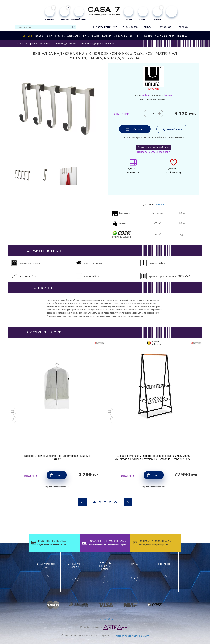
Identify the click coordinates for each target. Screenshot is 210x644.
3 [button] (105, 502)
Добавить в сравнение (133, 168)
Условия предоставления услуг (132, 636)
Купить (137, 129)
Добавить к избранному (174, 168)
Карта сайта (106, 619)
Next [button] (128, 502)
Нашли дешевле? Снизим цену (153, 152)
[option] (22, 175)
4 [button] (110, 502)
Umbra (145, 95)
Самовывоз (165, 27)
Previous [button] (83, 502)
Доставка (183, 27)
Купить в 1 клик (172, 129)
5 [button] (116, 502)
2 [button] (100, 502)
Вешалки (168, 95)
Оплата (147, 27)
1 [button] (94, 502)
